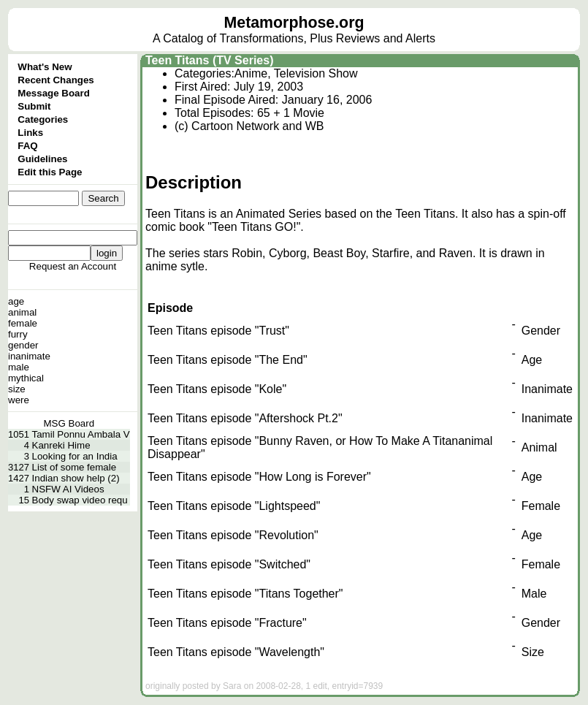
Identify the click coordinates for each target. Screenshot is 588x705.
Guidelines (42, 159)
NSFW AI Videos (68, 489)
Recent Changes (56, 80)
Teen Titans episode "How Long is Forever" (259, 477)
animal (22, 312)
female (23, 323)
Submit (34, 106)
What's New (45, 67)
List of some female (75, 467)
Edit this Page (50, 172)
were (19, 400)
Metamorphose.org (294, 23)
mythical (26, 378)
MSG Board (69, 423)
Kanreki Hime (61, 445)
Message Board (54, 93)
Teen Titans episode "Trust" (218, 331)
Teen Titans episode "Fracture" (227, 623)
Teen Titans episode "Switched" (229, 564)
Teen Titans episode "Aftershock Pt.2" (245, 418)
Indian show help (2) (76, 478)
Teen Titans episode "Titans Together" (245, 594)
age (16, 301)
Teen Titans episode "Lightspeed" (234, 506)
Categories (43, 119)
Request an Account (73, 266)
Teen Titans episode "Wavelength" (236, 652)
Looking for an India (75, 456)
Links (30, 133)
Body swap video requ (80, 500)
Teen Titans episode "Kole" (217, 389)
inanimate (29, 356)
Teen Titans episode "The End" (228, 360)
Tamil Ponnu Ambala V (81, 434)
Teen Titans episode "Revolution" (233, 535)
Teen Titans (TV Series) (209, 60)
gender (23, 345)
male (19, 367)
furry (18, 334)
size (17, 389)
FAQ (27, 146)
